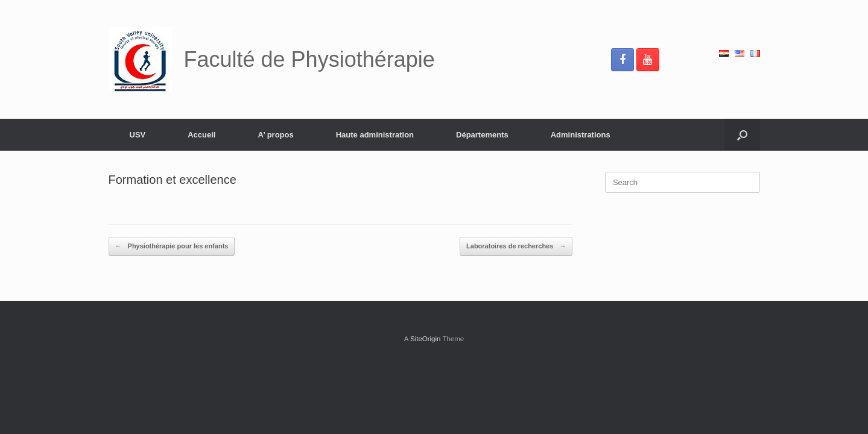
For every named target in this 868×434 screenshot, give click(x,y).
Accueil (201, 135)
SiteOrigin (426, 339)
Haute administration (375, 135)
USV (138, 135)
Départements (482, 135)
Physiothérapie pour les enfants (172, 246)
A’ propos (275, 135)
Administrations (581, 135)
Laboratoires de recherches (516, 246)
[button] (742, 135)
